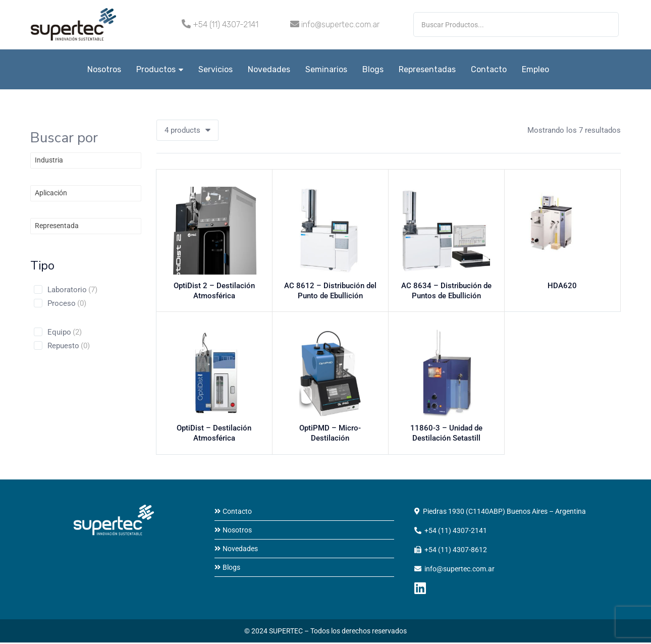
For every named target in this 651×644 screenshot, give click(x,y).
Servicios (215, 69)
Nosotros (104, 69)
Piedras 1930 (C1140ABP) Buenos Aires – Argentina (504, 513)
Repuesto (69, 346)
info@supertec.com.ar (340, 24)
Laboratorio (72, 290)
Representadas (427, 69)
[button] (187, 130)
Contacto (489, 69)
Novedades (269, 69)
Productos (160, 69)
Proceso (67, 303)
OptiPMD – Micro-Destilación (330, 432)
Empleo (535, 69)
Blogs (373, 69)
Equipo (65, 332)
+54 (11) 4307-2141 (226, 24)
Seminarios (326, 69)
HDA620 (562, 288)
